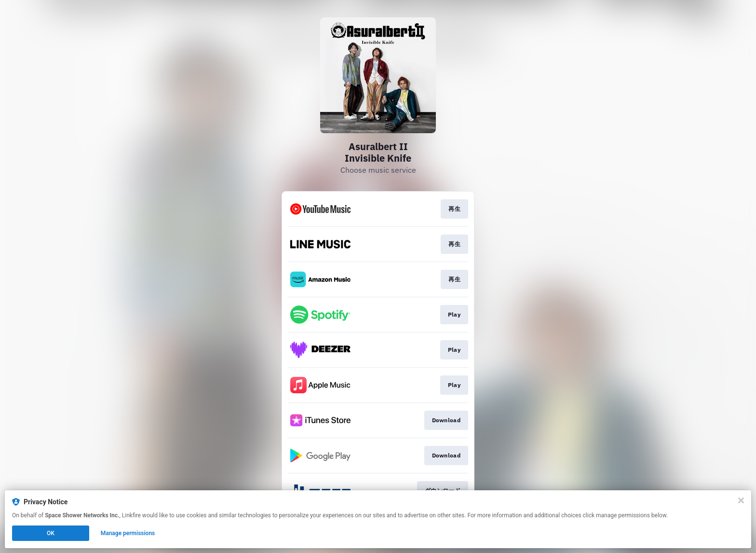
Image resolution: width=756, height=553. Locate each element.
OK (51, 533)
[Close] (741, 500)
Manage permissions (128, 533)
